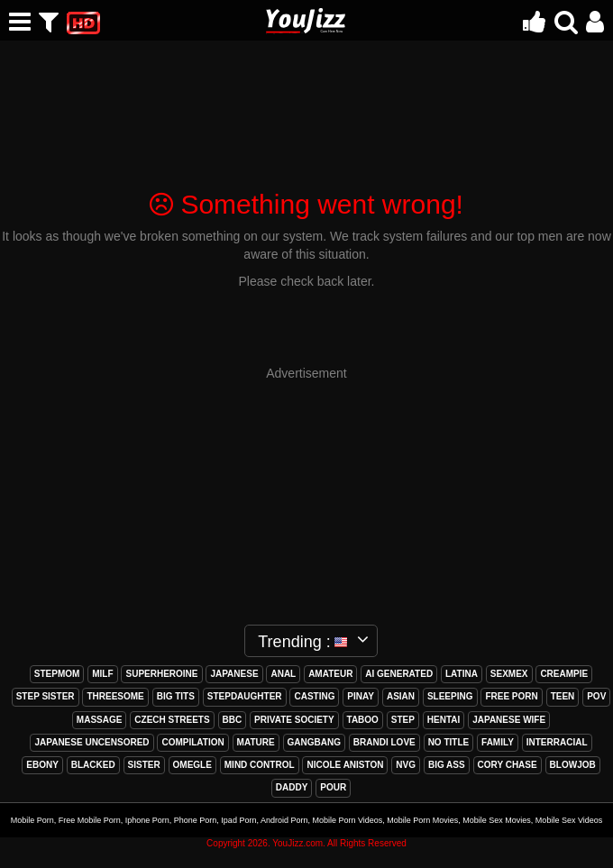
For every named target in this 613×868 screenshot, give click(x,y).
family (498, 742)
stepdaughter (245, 696)
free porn (511, 696)
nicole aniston (345, 765)
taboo (363, 720)
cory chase (508, 765)
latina (462, 674)
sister (144, 765)
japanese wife (509, 720)
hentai (444, 720)
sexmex (509, 674)
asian (401, 696)
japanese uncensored (91, 742)
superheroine (161, 674)
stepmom (57, 674)
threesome (115, 696)
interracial (557, 742)
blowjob (573, 765)
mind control (260, 765)
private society (294, 720)
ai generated (399, 674)
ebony (42, 765)
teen (563, 696)
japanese (234, 674)
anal (283, 674)
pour (333, 787)
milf (102, 674)
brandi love (384, 742)
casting (314, 696)
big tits (176, 696)
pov (596, 696)
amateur (330, 674)
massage (100, 720)
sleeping (450, 696)
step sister (46, 696)
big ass (447, 765)
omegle (192, 765)
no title (449, 742)
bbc (233, 720)
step (403, 720)
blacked (93, 765)
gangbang (314, 742)
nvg (406, 765)
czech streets (172, 720)
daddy (292, 787)
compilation (192, 742)
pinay (361, 696)
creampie (564, 674)
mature (256, 742)
